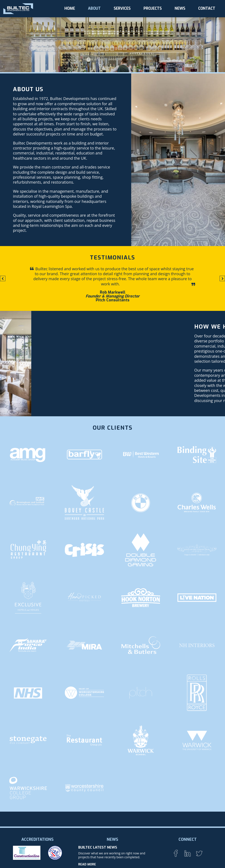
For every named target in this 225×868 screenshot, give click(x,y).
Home (70, 9)
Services (122, 9)
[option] (113, 284)
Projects (153, 9)
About (94, 9)
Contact (207, 9)
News (180, 9)
